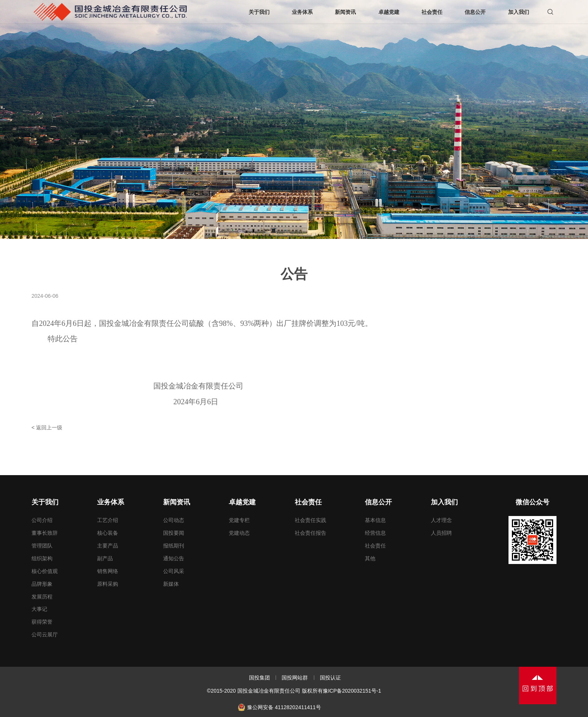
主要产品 (108, 546)
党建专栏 (239, 520)
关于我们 (45, 502)
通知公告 (174, 558)
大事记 (39, 609)
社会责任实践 (310, 520)
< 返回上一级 (47, 427)
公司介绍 (42, 520)
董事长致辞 (45, 533)
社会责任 (308, 502)
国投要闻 (174, 533)
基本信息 (375, 520)
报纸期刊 (174, 546)
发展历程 (42, 597)
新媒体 (171, 584)
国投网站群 (295, 678)
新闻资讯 (177, 502)
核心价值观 (45, 571)
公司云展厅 (45, 634)
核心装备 (108, 533)
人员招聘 (441, 533)
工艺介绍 (108, 520)
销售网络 (108, 571)
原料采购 (108, 584)
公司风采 (174, 571)
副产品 (105, 558)
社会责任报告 (310, 533)
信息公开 (378, 502)
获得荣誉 (42, 622)
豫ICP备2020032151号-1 (352, 691)
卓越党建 (242, 502)
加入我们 (444, 502)
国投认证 (330, 678)
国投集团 (259, 678)
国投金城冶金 (110, 12)
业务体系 (111, 502)
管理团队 (42, 546)
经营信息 (375, 533)
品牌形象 (42, 584)
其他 (370, 558)
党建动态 (239, 533)
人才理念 (441, 520)
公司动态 (174, 520)
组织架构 (42, 558)
